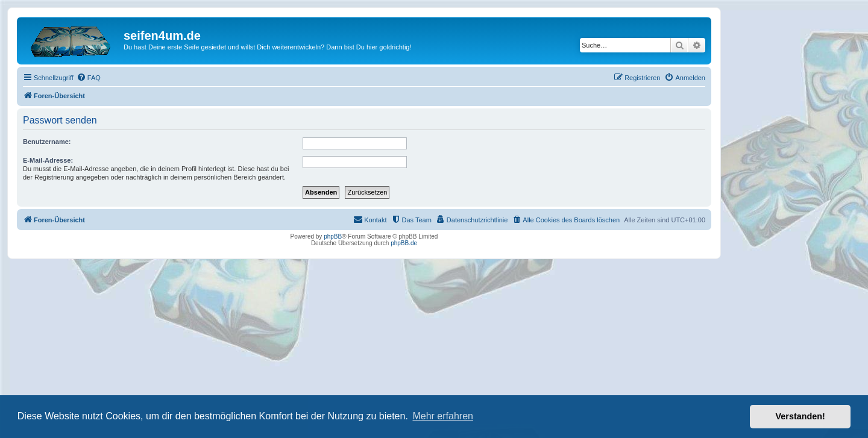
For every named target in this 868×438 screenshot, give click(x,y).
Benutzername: (47, 142)
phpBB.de (404, 243)
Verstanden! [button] (800, 416)
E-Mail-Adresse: (48, 160)
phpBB (333, 236)
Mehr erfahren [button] (443, 416)
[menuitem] (89, 78)
